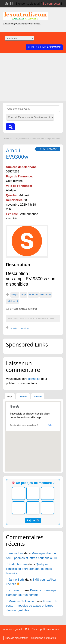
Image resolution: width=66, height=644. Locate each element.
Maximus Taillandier (22, 601)
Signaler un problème (20, 328)
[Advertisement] (33, 78)
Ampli (24, 295)
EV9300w (33, 295)
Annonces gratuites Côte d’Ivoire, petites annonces (31, 629)
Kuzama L (15, 590)
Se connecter (51, 4)
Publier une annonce (44, 47)
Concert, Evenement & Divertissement (28, 138)
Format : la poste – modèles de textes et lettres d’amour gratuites (32, 606)
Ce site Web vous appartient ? (24, 425)
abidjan (15, 295)
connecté (35, 379)
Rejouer (33, 520)
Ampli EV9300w (17, 153)
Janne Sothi (17, 580)
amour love (16, 553)
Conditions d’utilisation (44, 638)
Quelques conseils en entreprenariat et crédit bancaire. (29, 569)
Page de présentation (17, 638)
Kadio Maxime (18, 564)
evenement (46, 295)
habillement (12, 301)
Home (7, 138)
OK (50, 425)
